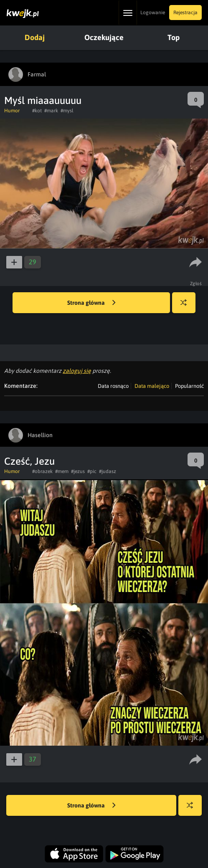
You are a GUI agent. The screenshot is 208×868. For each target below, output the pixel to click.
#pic (92, 471)
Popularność (189, 386)
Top (174, 37)
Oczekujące (104, 37)
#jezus (78, 471)
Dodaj (35, 37)
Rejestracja (185, 13)
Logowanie (153, 13)
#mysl (67, 111)
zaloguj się (77, 371)
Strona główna (91, 303)
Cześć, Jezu (29, 461)
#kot (37, 111)
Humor (12, 111)
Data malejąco (152, 386)
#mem (62, 471)
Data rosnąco (113, 386)
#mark (51, 111)
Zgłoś (196, 283)
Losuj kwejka (187, 307)
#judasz (108, 471)
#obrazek (42, 471)
